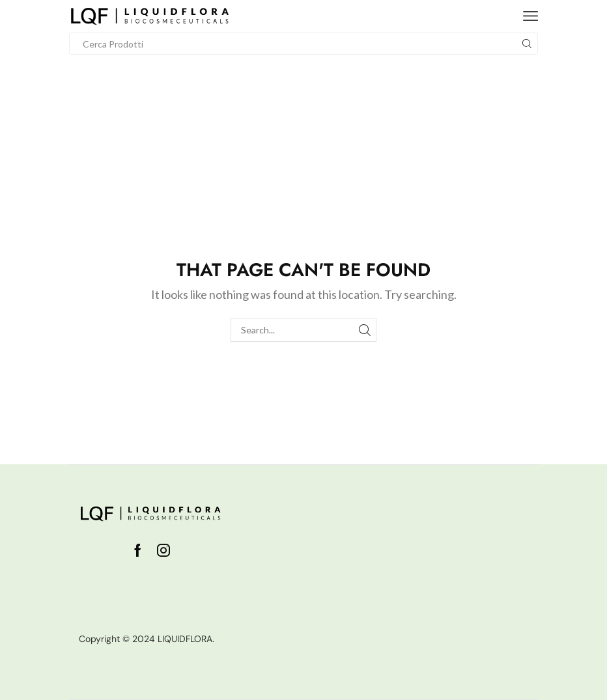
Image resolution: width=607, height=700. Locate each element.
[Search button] (527, 44)
